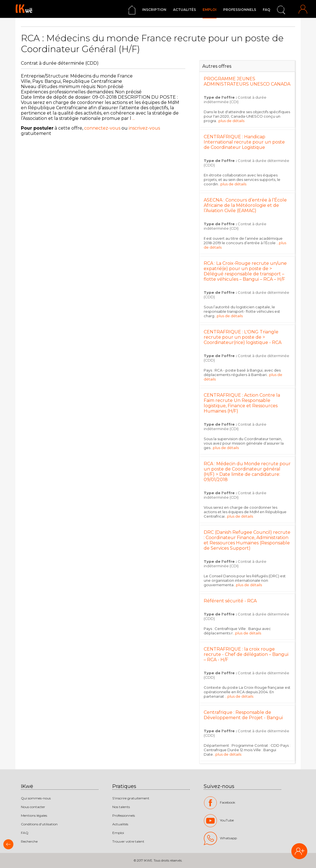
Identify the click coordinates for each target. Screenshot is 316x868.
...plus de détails (230, 121)
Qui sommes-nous (36, 798)
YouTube (219, 821)
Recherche (29, 841)
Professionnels (240, 10)
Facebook (219, 803)
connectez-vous (102, 128)
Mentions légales (34, 815)
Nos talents (121, 807)
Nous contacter (33, 807)
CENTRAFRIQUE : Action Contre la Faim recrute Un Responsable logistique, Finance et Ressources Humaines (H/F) (242, 403)
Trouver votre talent (128, 841)
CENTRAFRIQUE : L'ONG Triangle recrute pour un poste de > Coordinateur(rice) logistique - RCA (243, 337)
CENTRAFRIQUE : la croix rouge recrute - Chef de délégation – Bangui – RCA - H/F (246, 654)
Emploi (210, 10)
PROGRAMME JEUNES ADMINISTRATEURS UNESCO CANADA (247, 81)
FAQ (267, 10)
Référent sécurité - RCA (230, 601)
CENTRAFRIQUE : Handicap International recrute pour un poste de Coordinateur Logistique (244, 142)
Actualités (184, 10)
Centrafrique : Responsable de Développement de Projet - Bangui (243, 715)
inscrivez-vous (144, 128)
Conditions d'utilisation (39, 824)
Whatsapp (220, 838)
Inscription (154, 10)
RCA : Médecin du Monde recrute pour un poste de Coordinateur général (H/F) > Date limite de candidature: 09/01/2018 (247, 472)
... (133, 118)
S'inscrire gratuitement (131, 798)
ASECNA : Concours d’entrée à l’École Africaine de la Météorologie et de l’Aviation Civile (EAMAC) (245, 205)
